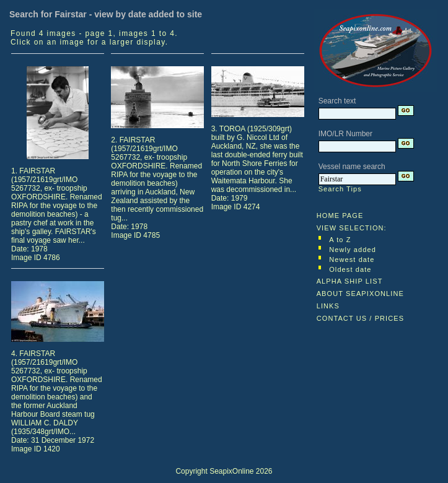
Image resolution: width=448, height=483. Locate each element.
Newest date (352, 259)
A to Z (340, 240)
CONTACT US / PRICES (361, 318)
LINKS (328, 306)
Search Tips (340, 189)
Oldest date (350, 269)
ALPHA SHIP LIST (350, 281)
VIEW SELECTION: (352, 228)
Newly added (353, 250)
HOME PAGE (340, 215)
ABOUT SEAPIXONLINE (360, 294)
